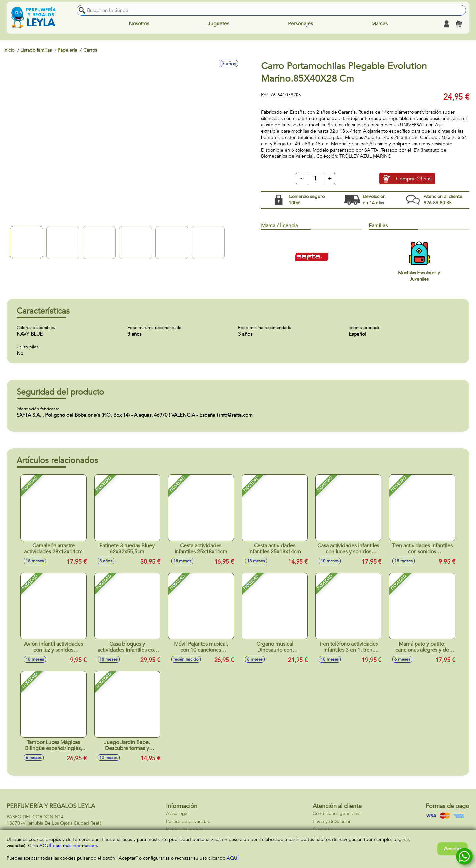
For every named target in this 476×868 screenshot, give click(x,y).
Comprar (414, 179)
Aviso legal (177, 814)
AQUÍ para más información (68, 846)
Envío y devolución (332, 822)
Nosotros (139, 24)
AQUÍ (233, 858)
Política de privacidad (188, 822)
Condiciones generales (337, 814)
